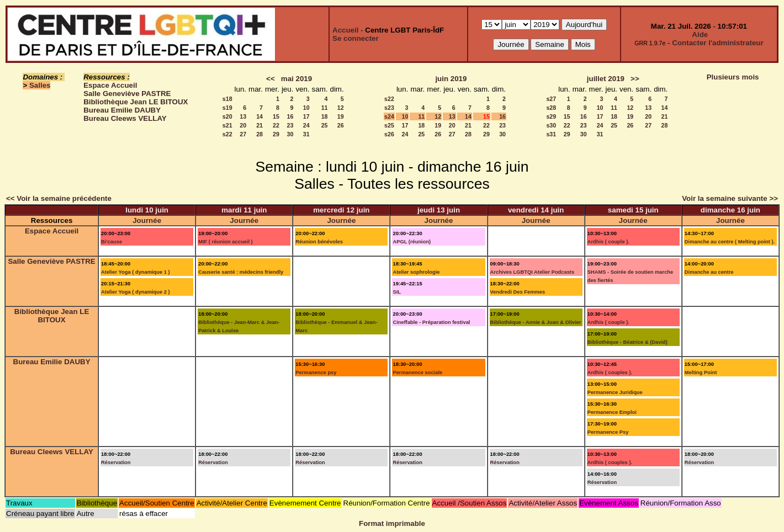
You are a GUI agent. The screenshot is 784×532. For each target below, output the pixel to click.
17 (306, 116)
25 (325, 125)
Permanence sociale (417, 373)
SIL (397, 292)
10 (306, 108)
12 (341, 108)
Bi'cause (112, 242)
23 (290, 125)
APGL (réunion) (412, 242)
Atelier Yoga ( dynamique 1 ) (136, 272)
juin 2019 (451, 79)
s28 (551, 108)
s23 (389, 108)
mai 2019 (296, 79)
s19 (227, 108)
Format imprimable (392, 523)
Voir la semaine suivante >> (730, 198)
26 (341, 125)
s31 (551, 134)
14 (259, 116)
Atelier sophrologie (416, 272)
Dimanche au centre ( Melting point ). (730, 242)
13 (243, 116)
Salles (40, 85)
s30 (551, 125)
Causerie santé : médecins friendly (241, 272)
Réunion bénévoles (319, 242)
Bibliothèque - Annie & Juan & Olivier (536, 322)
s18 (227, 99)
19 (341, 116)
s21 (227, 125)
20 (243, 125)
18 (325, 116)
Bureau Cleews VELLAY (125, 118)
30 (290, 134)
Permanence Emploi (612, 412)
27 (243, 134)
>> (635, 79)
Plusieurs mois (733, 77)
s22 (227, 134)
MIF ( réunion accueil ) (225, 242)
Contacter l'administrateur (717, 43)
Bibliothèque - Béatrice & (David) (627, 342)
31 (306, 134)
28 (259, 134)
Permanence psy (316, 373)
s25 (389, 125)
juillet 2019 (606, 79)
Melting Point (701, 373)
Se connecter (356, 38)
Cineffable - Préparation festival (431, 322)
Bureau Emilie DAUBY (122, 110)
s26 (389, 134)
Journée (147, 220)
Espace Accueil (110, 85)
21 (259, 125)
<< (271, 79)
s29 (551, 116)
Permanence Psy (608, 432)
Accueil (345, 30)
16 (290, 116)
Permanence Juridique (615, 392)
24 (306, 125)
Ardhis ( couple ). (608, 242)
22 (276, 125)
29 (276, 134)
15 (276, 116)
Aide (700, 34)
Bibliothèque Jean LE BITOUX (136, 102)
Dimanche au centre (709, 272)
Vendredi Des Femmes (518, 292)
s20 (227, 116)
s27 (551, 99)
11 (325, 108)
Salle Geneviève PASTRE (127, 94)
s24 (389, 116)
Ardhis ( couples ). (610, 373)
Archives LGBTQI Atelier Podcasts (533, 272)
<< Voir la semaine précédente (59, 198)
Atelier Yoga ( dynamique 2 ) (136, 292)
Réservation (116, 462)
